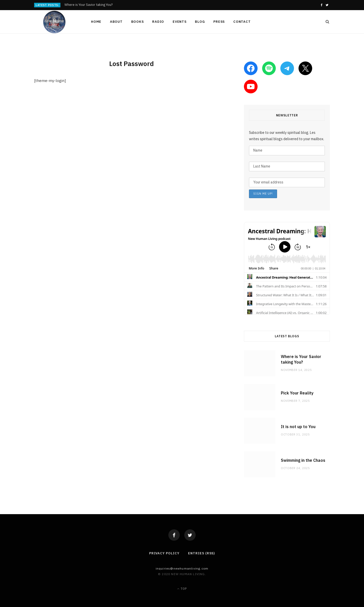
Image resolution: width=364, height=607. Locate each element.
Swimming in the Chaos (303, 460)
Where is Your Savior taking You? (89, 5)
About (116, 22)
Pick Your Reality (297, 393)
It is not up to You (298, 427)
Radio (158, 22)
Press (219, 22)
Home (96, 22)
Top (182, 589)
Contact (242, 22)
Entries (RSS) (201, 553)
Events (180, 22)
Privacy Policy (164, 553)
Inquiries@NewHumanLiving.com (182, 568)
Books (138, 22)
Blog (200, 22)
